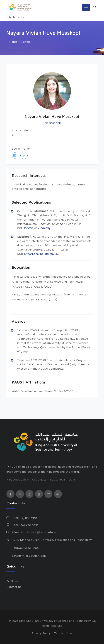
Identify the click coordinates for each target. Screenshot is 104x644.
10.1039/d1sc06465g (37, 228)
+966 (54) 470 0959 (25, 525)
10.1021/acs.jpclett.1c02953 (42, 254)
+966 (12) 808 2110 (25, 518)
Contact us (14, 587)
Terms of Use (63, 633)
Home (13, 42)
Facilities (12, 581)
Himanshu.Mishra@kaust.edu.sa (34, 532)
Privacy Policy (41, 633)
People (26, 42)
